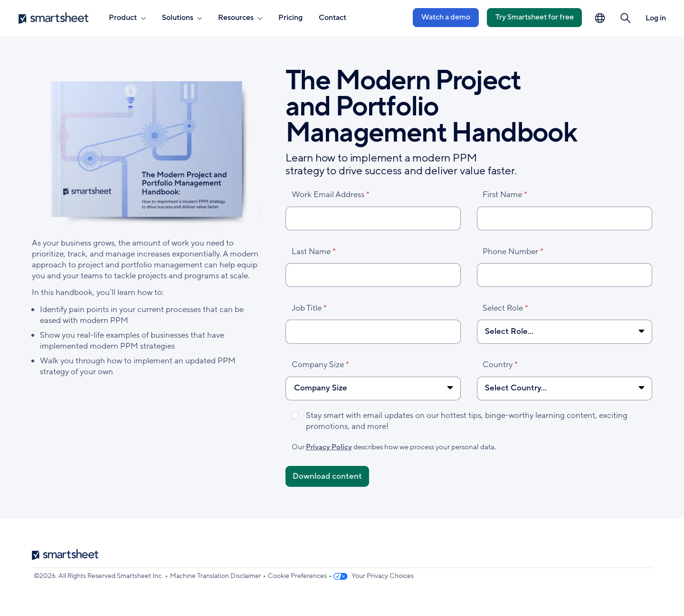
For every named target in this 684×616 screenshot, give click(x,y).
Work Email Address (328, 194)
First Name (502, 194)
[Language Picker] (600, 18)
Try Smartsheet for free (535, 17)
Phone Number (510, 251)
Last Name (311, 251)
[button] (626, 18)
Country (498, 365)
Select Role (503, 308)
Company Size (318, 365)
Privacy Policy (329, 447)
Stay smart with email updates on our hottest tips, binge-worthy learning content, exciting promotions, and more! (467, 421)
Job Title (307, 308)
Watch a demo (446, 17)
